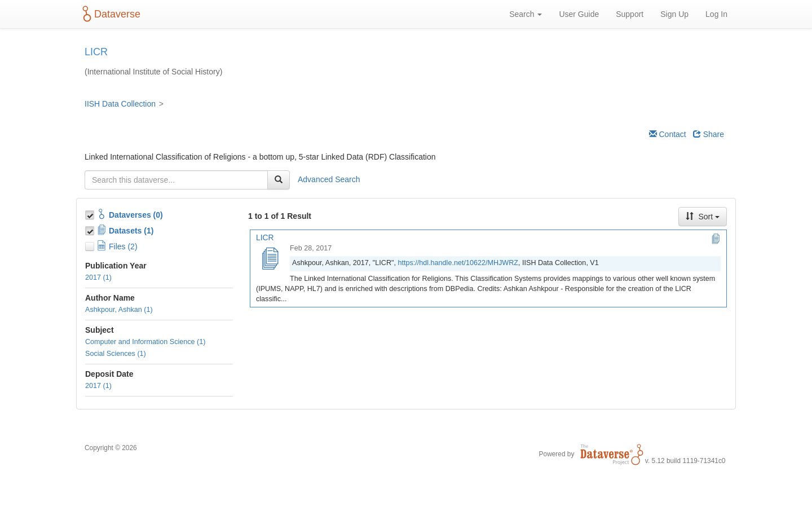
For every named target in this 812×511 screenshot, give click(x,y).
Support (630, 14)
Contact (668, 134)
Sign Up (674, 14)
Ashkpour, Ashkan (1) (119, 310)
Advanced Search (329, 179)
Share (709, 134)
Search (526, 14)
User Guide (579, 14)
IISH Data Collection (120, 104)
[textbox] (176, 180)
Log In (716, 14)
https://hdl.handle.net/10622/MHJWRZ (458, 263)
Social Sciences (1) (116, 354)
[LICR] (270, 259)
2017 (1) (98, 277)
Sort (703, 217)
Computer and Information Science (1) (145, 342)
